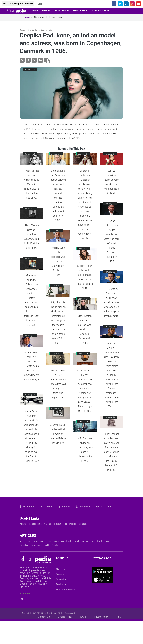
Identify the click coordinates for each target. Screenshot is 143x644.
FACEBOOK (27, 498)
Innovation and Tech (63, 532)
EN (40, 4)
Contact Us (44, 608)
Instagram (83, 498)
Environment (36, 536)
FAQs (83, 608)
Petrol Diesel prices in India (76, 515)
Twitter (46, 498)
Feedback (61, 575)
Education (24, 536)
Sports (49, 532)
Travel (76, 532)
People (55, 536)
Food (41, 532)
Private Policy (101, 608)
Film (35, 532)
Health (47, 536)
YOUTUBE (104, 498)
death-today (60, 11)
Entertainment (87, 532)
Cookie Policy (65, 608)
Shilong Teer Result (53, 515)
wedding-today (99, 11)
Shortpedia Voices (65, 581)
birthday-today (40, 11)
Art (21, 532)
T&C (119, 608)
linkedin (64, 498)
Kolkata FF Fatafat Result (31, 515)
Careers (60, 565)
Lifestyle (99, 532)
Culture (28, 532)
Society (108, 532)
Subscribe (61, 570)
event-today (79, 11)
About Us (61, 560)
